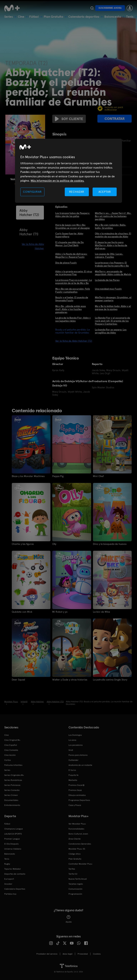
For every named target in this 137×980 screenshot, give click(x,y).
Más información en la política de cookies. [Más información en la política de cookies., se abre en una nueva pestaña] (57, 181)
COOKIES (97, 954)
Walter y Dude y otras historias (70, 680)
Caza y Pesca (75, 805)
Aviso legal (68, 954)
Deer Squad (18, 680)
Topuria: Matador (13, 869)
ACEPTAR (105, 192)
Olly (54, 544)
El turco (72, 770)
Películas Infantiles (13, 765)
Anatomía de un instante (80, 765)
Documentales (11, 800)
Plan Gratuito (54, 17)
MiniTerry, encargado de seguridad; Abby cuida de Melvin (113, 273)
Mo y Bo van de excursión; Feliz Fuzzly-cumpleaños (73, 290)
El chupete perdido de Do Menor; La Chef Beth (69, 244)
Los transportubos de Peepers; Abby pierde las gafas (73, 215)
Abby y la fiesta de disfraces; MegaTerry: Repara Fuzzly (71, 255)
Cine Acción (10, 755)
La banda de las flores (107, 280)
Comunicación (75, 889)
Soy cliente (69, 119)
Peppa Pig (58, 476)
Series (9, 17)
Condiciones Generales (80, 844)
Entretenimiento (12, 805)
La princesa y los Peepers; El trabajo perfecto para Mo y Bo (112, 264)
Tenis (130, 17)
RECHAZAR (77, 192)
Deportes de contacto (15, 874)
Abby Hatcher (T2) (29, 213)
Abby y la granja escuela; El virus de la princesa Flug (74, 273)
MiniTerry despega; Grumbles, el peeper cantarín (113, 299)
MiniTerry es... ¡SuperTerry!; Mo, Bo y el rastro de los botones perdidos (113, 216)
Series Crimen (11, 795)
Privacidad (83, 954)
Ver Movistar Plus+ (77, 824)
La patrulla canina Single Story (110, 680)
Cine (21, 17)
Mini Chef (98, 476)
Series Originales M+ (14, 775)
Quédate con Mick (22, 612)
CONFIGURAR (32, 192)
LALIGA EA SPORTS (13, 834)
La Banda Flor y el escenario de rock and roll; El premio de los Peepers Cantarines (112, 321)
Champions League (14, 829)
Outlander (73, 760)
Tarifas (72, 869)
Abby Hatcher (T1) (29, 232)
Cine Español (11, 745)
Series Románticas (13, 780)
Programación (75, 894)
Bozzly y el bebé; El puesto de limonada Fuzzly (72, 299)
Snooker (8, 884)
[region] (68, 171)
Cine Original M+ (12, 740)
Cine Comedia (11, 750)
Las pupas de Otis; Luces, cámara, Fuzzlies (109, 255)
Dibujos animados (77, 795)
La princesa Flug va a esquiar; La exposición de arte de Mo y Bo (74, 282)
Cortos (7, 760)
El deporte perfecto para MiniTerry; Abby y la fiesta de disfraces (111, 245)
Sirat (71, 750)
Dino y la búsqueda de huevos (110, 544)
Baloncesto (113, 17)
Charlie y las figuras (23, 544)
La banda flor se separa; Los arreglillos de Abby (111, 331)
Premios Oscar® (77, 785)
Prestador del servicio (47, 954)
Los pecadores (76, 745)
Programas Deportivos (79, 800)
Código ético (75, 854)
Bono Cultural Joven (78, 834)
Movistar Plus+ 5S (77, 849)
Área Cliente (75, 839)
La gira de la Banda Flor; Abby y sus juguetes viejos (73, 319)
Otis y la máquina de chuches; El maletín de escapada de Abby (113, 235)
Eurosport (9, 879)
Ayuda (69, 919)
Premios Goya (75, 790)
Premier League (12, 839)
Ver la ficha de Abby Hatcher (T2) (74, 341)
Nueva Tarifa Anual (78, 879)
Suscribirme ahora (110, 8)
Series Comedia (12, 790)
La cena (72, 740)
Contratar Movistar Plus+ (80, 864)
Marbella (73, 780)
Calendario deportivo (84, 17)
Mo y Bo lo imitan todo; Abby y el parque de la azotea (113, 308)
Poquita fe (73, 775)
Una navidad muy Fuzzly (108, 289)
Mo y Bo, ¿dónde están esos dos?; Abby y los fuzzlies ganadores (71, 309)
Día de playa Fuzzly (66, 263)
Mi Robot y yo (60, 612)
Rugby (7, 864)
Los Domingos (75, 735)
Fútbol (34, 17)
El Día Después (11, 844)
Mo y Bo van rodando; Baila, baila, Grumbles (111, 226)
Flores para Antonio (78, 755)
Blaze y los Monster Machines (28, 476)
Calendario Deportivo (15, 889)
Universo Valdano (13, 849)
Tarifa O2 (73, 874)
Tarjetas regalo (76, 884)
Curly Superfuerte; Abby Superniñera (69, 235)
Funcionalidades (76, 829)
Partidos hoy (10, 894)
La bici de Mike (102, 612)
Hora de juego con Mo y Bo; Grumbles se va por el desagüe (73, 226)
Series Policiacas (12, 785)
